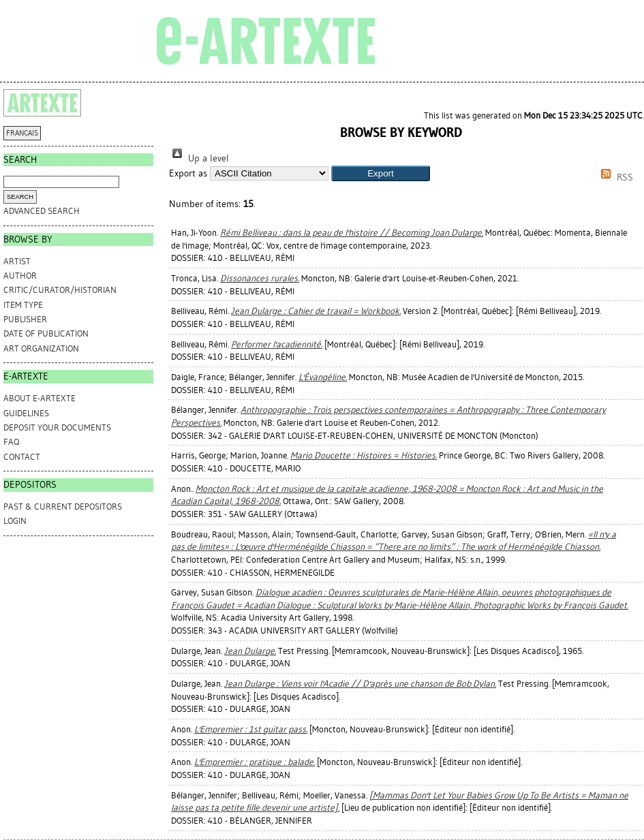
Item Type (23, 305)
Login (15, 521)
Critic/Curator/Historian (60, 290)
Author (20, 276)
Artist (17, 261)
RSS (615, 177)
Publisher (25, 319)
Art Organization (41, 348)
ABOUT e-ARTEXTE (40, 398)
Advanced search (42, 211)
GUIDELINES (26, 413)
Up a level (199, 158)
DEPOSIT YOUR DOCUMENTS (57, 427)
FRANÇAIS (22, 133)
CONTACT (22, 457)
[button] (381, 173)
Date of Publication (46, 333)
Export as (188, 173)
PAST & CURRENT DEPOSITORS (63, 507)
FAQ (11, 442)
